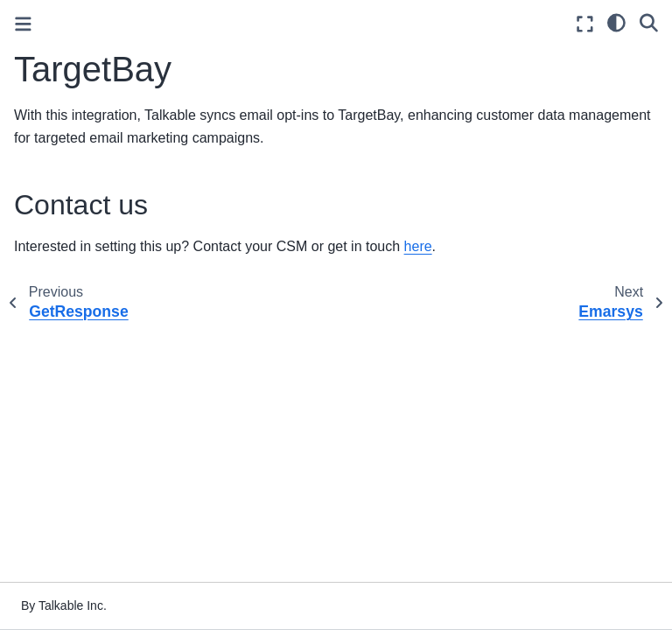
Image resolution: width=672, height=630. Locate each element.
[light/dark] (616, 22)
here (418, 246)
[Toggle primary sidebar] (23, 24)
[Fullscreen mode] (585, 24)
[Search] (649, 22)
